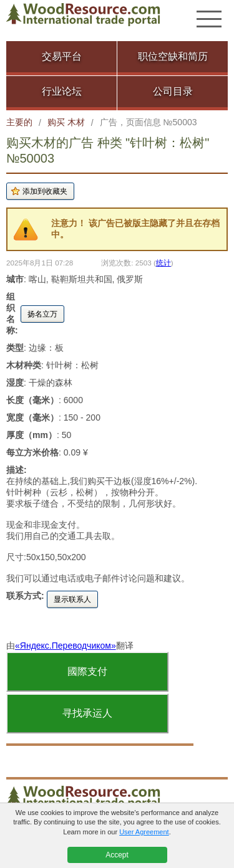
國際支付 (87, 671)
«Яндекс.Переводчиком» (66, 646)
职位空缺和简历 (173, 56)
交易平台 (62, 56)
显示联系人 (72, 599)
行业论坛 (62, 91)
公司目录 (173, 91)
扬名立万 (42, 314)
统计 (163, 263)
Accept (117, 855)
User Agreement (144, 832)
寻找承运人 (87, 713)
